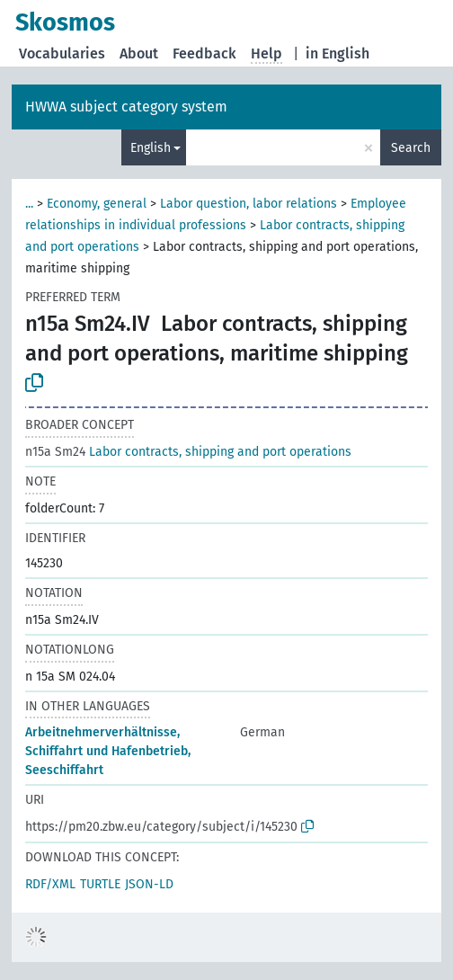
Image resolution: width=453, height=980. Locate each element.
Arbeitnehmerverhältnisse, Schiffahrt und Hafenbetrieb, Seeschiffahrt (108, 751)
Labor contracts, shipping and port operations (188, 452)
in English (338, 53)
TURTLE (100, 884)
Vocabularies (62, 53)
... (29, 204)
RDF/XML (50, 884)
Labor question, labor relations (249, 204)
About (139, 53)
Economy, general (97, 204)
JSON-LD (149, 884)
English (151, 148)
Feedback (204, 53)
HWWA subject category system (126, 107)
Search (411, 148)
